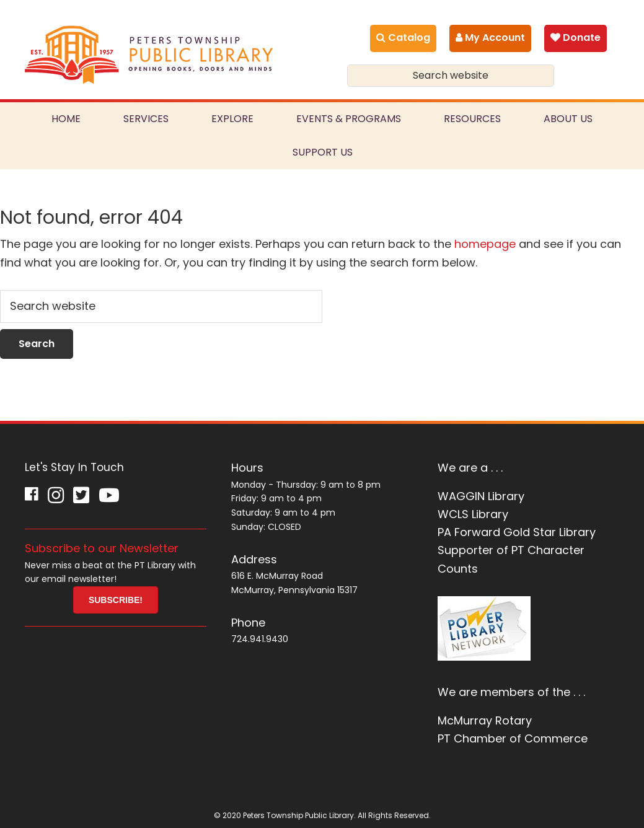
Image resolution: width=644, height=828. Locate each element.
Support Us (323, 152)
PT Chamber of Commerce (513, 738)
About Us (568, 119)
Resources (472, 119)
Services (146, 119)
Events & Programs (349, 119)
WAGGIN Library (481, 496)
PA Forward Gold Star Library (517, 532)
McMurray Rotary (485, 720)
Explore (232, 119)
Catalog (403, 37)
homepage (485, 244)
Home (66, 119)
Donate (576, 37)
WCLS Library (473, 514)
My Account (490, 37)
